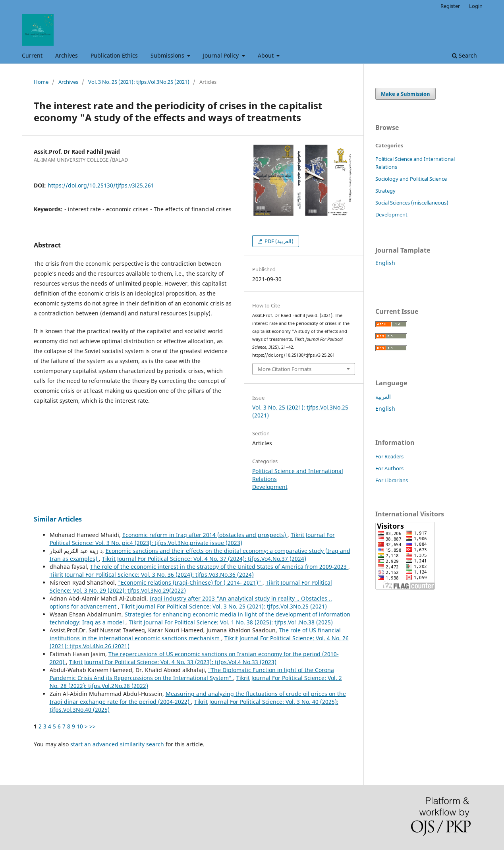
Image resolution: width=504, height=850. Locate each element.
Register (450, 6)
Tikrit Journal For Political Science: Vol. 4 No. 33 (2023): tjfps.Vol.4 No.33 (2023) (173, 662)
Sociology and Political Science (411, 179)
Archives (67, 55)
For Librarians (392, 480)
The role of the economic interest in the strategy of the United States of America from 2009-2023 (219, 567)
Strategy (385, 191)
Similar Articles (58, 519)
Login (476, 6)
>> (93, 726)
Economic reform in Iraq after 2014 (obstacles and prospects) (205, 535)
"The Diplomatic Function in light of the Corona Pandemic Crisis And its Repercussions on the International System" (192, 674)
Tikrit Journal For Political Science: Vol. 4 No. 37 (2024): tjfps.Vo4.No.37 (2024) (204, 559)
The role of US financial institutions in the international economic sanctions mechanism (195, 634)
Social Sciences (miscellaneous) (412, 203)
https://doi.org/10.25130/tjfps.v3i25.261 (101, 185)
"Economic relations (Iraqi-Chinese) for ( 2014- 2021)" (190, 582)
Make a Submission (406, 94)
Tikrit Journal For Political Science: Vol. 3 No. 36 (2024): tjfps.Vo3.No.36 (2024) (152, 575)
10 (80, 726)
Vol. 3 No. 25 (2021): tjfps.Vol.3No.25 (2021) (139, 82)
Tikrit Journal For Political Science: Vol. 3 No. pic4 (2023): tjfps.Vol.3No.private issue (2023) (192, 539)
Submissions (168, 55)
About (266, 55)
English (385, 263)
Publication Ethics (114, 55)
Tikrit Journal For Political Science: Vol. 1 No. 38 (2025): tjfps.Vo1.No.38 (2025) (231, 622)
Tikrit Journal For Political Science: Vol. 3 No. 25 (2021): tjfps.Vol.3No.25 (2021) (224, 606)
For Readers (389, 456)
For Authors (389, 468)
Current (32, 55)
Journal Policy (222, 55)
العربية (383, 397)
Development (270, 487)
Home (41, 82)
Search (464, 55)
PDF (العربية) (278, 241)
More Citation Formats (285, 369)
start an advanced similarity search (117, 744)
